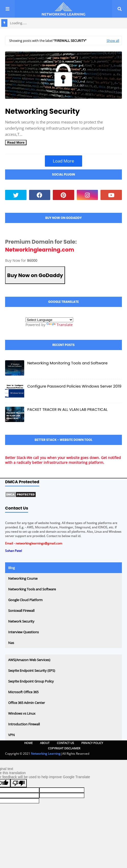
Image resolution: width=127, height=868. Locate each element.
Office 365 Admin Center (27, 703)
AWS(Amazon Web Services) (29, 660)
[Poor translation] (19, 783)
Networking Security (42, 111)
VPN (11, 735)
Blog (11, 568)
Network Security (21, 621)
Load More (63, 161)
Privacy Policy (92, 743)
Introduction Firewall (24, 724)
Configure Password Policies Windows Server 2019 (74, 386)
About (45, 743)
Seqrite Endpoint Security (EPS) (32, 671)
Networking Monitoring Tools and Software (67, 363)
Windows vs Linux (22, 713)
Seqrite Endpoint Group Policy (31, 681)
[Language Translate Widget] (49, 320)
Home (28, 743)
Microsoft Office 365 (23, 692)
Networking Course (23, 578)
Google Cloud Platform (25, 600)
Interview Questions (23, 632)
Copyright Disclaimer (64, 748)
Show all (113, 41)
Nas (11, 643)
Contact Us (65, 743)
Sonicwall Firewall (21, 611)
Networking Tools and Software (32, 589)
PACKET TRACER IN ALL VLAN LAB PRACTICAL (67, 409)
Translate (60, 325)
